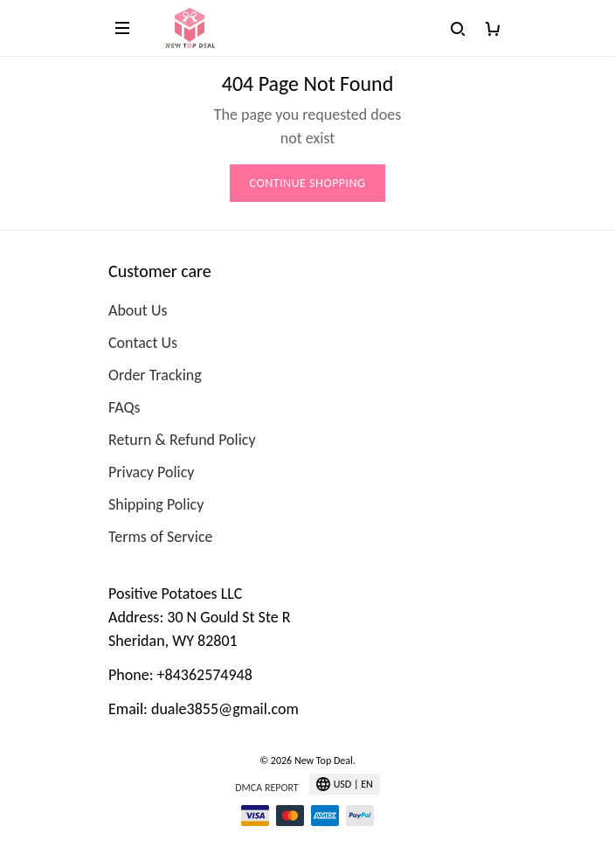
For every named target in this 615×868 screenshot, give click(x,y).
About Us (138, 310)
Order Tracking (155, 375)
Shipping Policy (156, 504)
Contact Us (143, 343)
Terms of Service (160, 537)
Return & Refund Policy (182, 440)
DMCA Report (266, 788)
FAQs (124, 407)
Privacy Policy (151, 472)
